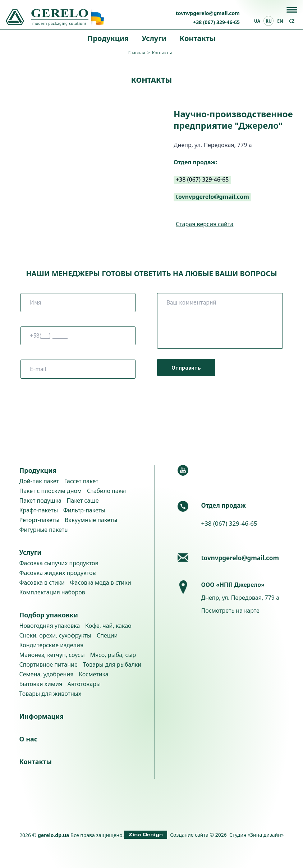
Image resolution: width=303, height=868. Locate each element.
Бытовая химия (41, 684)
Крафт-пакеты (39, 510)
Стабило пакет (107, 491)
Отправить (186, 367)
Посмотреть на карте (230, 611)
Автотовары (84, 684)
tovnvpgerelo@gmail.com (208, 13)
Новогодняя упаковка (50, 626)
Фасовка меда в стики (101, 583)
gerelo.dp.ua (54, 835)
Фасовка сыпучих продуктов (59, 563)
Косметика (93, 674)
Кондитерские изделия (52, 645)
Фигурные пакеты (44, 530)
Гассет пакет (81, 481)
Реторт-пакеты (40, 520)
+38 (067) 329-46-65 (216, 22)
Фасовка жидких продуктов (58, 573)
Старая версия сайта (205, 224)
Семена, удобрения (47, 674)
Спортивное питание (49, 664)
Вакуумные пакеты (91, 520)
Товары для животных (50, 694)
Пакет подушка (40, 501)
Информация (42, 716)
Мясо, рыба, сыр (113, 655)
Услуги (154, 38)
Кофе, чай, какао (108, 626)
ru (269, 21)
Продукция (108, 38)
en (280, 21)
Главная (137, 53)
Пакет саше (83, 501)
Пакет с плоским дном (51, 491)
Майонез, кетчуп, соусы (52, 655)
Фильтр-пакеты (84, 510)
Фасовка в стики (42, 583)
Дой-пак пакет (39, 481)
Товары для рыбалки (112, 664)
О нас (29, 739)
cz (292, 21)
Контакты (198, 38)
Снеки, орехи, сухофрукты (56, 635)
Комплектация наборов (52, 592)
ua (257, 21)
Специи (107, 635)
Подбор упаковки (49, 615)
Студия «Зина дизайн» (256, 835)
